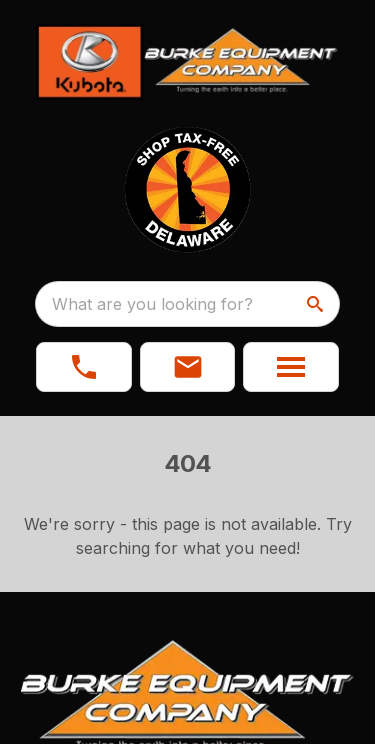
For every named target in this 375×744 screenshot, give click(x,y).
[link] (84, 367)
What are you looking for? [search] (152, 304)
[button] (188, 367)
